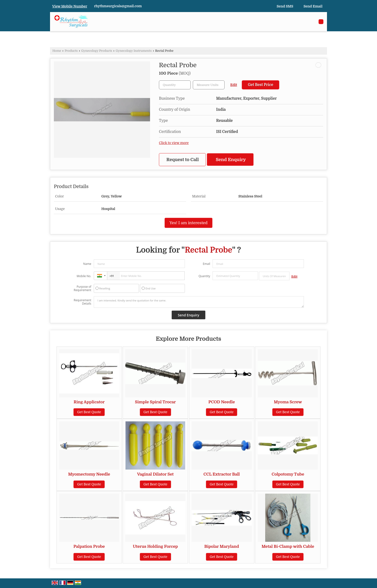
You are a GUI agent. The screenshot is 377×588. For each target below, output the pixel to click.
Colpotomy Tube (288, 474)
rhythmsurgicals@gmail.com (118, 6)
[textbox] (209, 85)
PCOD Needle (222, 402)
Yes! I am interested (188, 223)
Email (206, 264)
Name (87, 264)
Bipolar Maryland (222, 546)
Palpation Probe (89, 546)
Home (57, 51)
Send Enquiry (231, 160)
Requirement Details (82, 302)
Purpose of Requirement (82, 288)
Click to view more (174, 143)
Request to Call (183, 160)
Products (71, 51)
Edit (234, 85)
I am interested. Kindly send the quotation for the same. (199, 302)
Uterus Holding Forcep (155, 546)
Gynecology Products (97, 51)
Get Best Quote (89, 412)
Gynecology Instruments (134, 51)
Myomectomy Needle (89, 474)
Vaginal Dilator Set (155, 474)
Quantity (204, 276)
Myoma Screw (288, 402)
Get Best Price (261, 85)
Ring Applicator (89, 402)
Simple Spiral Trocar (155, 402)
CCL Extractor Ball (222, 474)
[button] (70, 6)
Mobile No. (84, 276)
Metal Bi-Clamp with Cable (288, 546)
